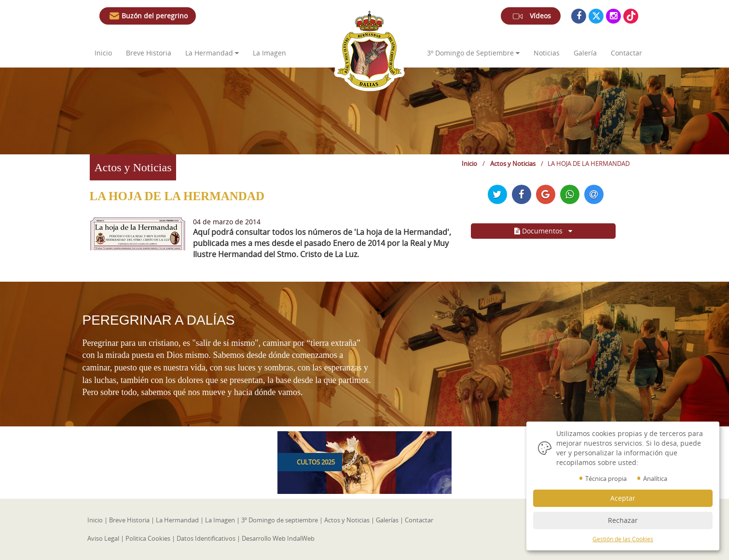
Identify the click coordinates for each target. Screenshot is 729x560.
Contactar (626, 53)
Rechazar (623, 520)
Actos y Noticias (513, 164)
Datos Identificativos (206, 538)
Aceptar (623, 498)
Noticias (547, 53)
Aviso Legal (103, 538)
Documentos (543, 231)
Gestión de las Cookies (623, 539)
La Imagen (269, 53)
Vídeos (531, 18)
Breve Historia (150, 53)
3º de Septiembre (473, 53)
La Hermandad (212, 53)
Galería (585, 53)
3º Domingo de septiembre (280, 520)
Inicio (103, 53)
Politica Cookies (148, 538)
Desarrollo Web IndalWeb (278, 538)
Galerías (387, 520)
